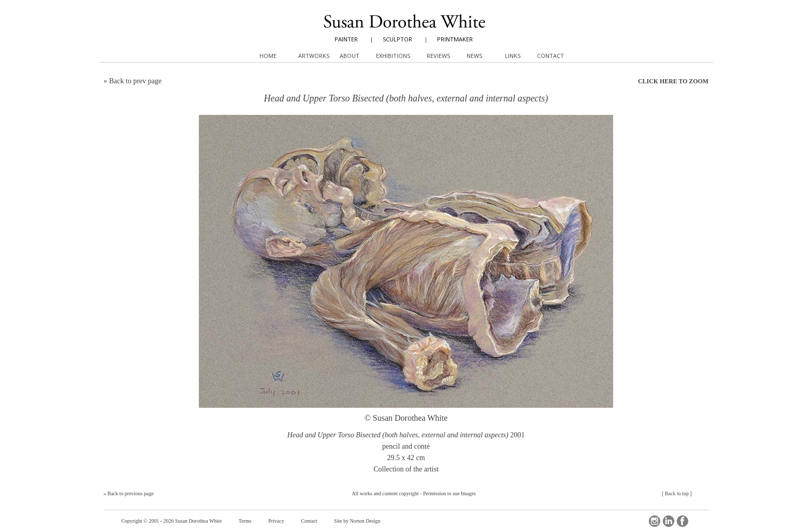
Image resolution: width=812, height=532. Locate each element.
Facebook (683, 521)
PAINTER (346, 39)
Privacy (276, 521)
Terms (245, 521)
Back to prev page (135, 81)
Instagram (655, 521)
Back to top (677, 493)
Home (268, 56)
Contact (309, 521)
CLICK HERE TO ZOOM (673, 81)
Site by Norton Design (357, 521)
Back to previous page (131, 493)
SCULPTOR (397, 39)
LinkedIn (669, 521)
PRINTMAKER (455, 39)
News (474, 56)
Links (513, 56)
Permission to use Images (450, 493)
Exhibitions (393, 56)
